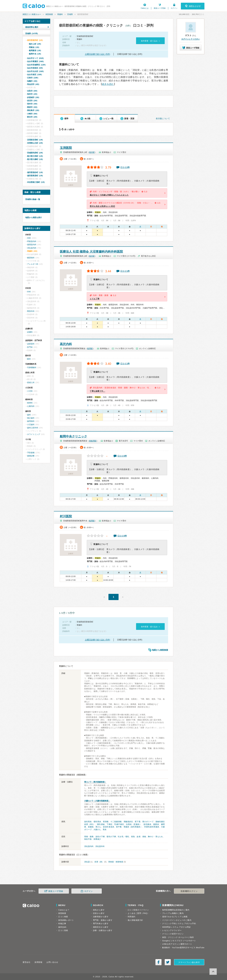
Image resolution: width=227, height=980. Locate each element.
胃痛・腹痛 (89, 837)
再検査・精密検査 (116, 862)
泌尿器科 (31, 344)
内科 (29, 238)
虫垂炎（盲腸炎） (134, 824)
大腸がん (97, 829)
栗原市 (32, 107)
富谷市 (32, 117)
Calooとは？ (64, 910)
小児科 (30, 391)
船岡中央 (35, 54)
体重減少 (97, 839)
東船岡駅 (93, 441)
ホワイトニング (34, 434)
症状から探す (99, 913)
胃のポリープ (148, 822)
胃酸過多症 (128, 822)
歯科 (29, 415)
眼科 (29, 359)
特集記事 (62, 923)
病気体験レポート (66, 920)
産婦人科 (31, 382)
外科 (29, 292)
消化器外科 (100, 846)
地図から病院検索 (160, 650)
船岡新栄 (35, 50)
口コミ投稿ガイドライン (138, 910)
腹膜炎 (156, 824)
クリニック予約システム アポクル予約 (179, 923)
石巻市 (33, 78)
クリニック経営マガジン (173, 934)
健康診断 (31, 456)
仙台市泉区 (35, 75)
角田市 (32, 94)
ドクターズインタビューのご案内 (177, 920)
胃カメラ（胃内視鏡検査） (95, 782)
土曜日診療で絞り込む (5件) (98, 54)
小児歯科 (31, 424)
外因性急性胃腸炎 (152, 827)
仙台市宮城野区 (36, 65)
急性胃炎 (88, 822)
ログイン (174, 8)
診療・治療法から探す (103, 930)
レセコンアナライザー (172, 930)
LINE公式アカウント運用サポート (177, 944)
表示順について (163, 119)
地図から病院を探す (34, 217)
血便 (138, 837)
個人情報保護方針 (135, 920)
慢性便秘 (101, 824)
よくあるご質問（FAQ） (138, 913)
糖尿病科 (31, 258)
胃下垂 (137, 822)
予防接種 (31, 453)
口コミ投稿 (63, 930)
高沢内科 (66, 344)
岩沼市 (32, 101)
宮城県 (70, 14)
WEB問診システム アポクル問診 (176, 927)
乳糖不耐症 (119, 824)
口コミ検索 (63, 917)
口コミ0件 (122, 456)
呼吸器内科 (32, 241)
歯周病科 (31, 421)
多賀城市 (33, 97)
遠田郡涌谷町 (35, 172)
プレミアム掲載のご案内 (173, 913)
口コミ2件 (125, 167)
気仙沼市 (33, 84)
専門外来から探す (101, 923)
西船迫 (34, 47)
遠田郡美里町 (35, 176)
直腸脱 (91, 827)
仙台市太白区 (35, 71)
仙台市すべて (35, 58)
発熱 (133, 837)
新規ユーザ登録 (160, 8)
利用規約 (132, 917)
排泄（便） (99, 862)
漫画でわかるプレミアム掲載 (175, 917)
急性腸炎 (147, 824)
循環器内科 (32, 245)
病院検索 (49, 14)
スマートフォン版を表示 (189, 962)
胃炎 (105, 829)
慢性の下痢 (111, 837)
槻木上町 (35, 44)
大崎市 (32, 114)
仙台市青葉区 (35, 61)
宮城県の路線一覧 (33, 199)
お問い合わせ (52, 962)
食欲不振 (88, 839)
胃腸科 (60, 14)
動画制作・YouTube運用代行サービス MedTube (183, 948)
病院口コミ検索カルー (32, 14)
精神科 (30, 403)
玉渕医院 (66, 148)
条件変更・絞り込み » (150, 41)
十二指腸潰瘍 (116, 822)
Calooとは (145, 8)
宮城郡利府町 (35, 153)
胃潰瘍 (106, 822)
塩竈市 (32, 81)
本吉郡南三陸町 (36, 182)
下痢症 (110, 824)
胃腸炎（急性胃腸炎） (133, 827)
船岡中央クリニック (73, 436)
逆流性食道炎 (109, 827)
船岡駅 (90, 348)
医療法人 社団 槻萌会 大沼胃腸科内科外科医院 (91, 252)
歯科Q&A (62, 927)
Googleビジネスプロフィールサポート (179, 941)
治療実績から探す (101, 917)
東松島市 (33, 110)
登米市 (32, 104)
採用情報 (38, 962)
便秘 (144, 837)
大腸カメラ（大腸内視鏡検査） (97, 801)
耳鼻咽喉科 (32, 367)
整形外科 (31, 311)
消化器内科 (89, 846)
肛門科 (30, 347)
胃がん (98, 827)
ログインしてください (191, 39)
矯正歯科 (31, 418)
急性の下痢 (100, 837)
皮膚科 (30, 332)
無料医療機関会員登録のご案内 (176, 910)
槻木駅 (92, 152)
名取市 (32, 91)
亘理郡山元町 (35, 143)
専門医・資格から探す (103, 920)
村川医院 (66, 516)
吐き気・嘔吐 (124, 837)
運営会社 (26, 962)
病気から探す (99, 910)
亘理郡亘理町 (35, 140)
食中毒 (119, 827)
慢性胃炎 (97, 822)
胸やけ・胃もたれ (155, 837)
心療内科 (31, 406)
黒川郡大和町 (35, 156)
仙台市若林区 (35, 68)
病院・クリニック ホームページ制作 (178, 937)
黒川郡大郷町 (35, 159)
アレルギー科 (33, 264)
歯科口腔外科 (33, 428)
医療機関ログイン (189, 891)
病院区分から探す (101, 927)
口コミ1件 (125, 271)
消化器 (87, 862)
